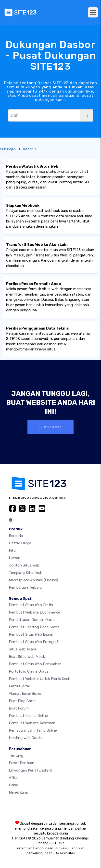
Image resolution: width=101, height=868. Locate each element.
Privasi (62, 848)
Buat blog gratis (23, 701)
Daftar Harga (20, 543)
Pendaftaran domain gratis (32, 620)
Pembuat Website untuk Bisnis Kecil (39, 679)
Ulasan (15, 558)
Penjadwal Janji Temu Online (33, 730)
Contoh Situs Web (24, 565)
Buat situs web (50, 427)
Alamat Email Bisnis (25, 694)
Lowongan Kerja (30, 770)
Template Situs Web (26, 573)
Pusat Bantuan (22, 763)
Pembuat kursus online (28, 716)
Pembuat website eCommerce (34, 612)
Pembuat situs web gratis (31, 605)
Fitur (13, 551)
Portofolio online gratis (29, 671)
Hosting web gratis (25, 738)
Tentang (16, 756)
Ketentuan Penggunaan (35, 848)
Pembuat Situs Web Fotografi (34, 642)
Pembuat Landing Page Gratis (34, 627)
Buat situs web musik (27, 657)
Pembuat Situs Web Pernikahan (35, 664)
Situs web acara (22, 649)
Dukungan (8, 149)
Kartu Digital (19, 686)
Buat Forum (19, 708)
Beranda (16, 536)
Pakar (13, 785)
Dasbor (27, 149)
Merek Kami (18, 792)
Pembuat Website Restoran (32, 723)
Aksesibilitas (65, 853)
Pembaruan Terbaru (25, 587)
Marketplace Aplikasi (33, 580)
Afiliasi (14, 778)
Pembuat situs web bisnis (31, 634)
